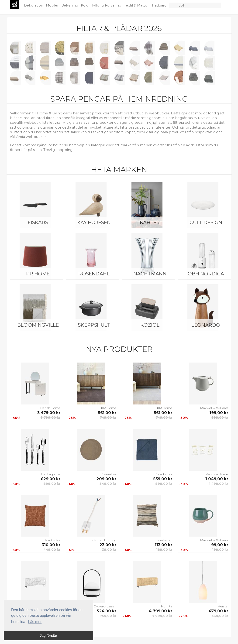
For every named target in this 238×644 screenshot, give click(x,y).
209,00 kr (106, 479)
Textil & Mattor (137, 5)
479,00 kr (218, 611)
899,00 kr (52, 484)
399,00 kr (220, 418)
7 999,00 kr (162, 616)
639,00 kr (220, 616)
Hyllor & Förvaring (106, 5)
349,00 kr (108, 484)
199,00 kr (219, 413)
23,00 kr (108, 545)
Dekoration (34, 5)
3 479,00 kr (49, 413)
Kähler (150, 222)
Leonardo (206, 325)
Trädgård (159, 5)
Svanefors (109, 474)
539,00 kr (163, 479)
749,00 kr (108, 418)
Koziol (150, 325)
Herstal (223, 606)
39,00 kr (109, 550)
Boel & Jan (164, 540)
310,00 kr (51, 545)
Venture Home (217, 474)
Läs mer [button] (35, 622)
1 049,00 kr (217, 479)
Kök (85, 5)
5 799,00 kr (50, 418)
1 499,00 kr (219, 484)
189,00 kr (164, 550)
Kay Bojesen (94, 222)
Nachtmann (150, 274)
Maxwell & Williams (214, 408)
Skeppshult (94, 325)
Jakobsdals (164, 474)
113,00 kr (164, 545)
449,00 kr (52, 550)
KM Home (109, 408)
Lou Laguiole (51, 474)
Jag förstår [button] (48, 636)
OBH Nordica (206, 274)
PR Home (38, 274)
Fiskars (38, 222)
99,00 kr (220, 545)
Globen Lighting (104, 540)
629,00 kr (51, 479)
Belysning (70, 5)
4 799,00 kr (160, 611)
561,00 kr (107, 413)
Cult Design (206, 222)
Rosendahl (94, 274)
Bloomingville (38, 325)
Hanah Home (50, 408)
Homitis (167, 606)
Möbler (53, 5)
